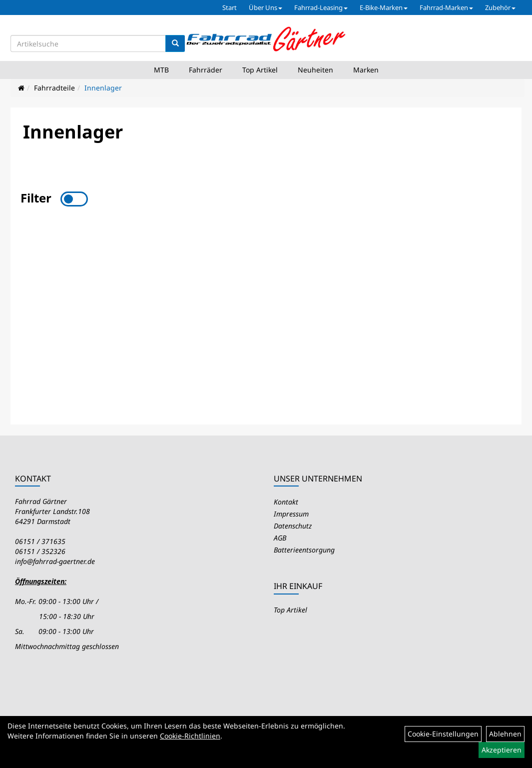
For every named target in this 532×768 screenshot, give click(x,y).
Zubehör (500, 7)
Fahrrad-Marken (446, 7)
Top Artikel (260, 70)
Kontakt (286, 502)
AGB (280, 538)
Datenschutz (293, 526)
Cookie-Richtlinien (190, 736)
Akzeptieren (502, 750)
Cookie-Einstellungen (443, 734)
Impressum (291, 514)
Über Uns (266, 7)
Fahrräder (206, 70)
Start (230, 7)
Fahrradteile (54, 88)
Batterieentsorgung (304, 550)
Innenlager (103, 88)
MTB (161, 70)
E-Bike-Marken (384, 7)
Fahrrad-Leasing (321, 7)
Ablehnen (505, 734)
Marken (366, 70)
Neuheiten (315, 70)
